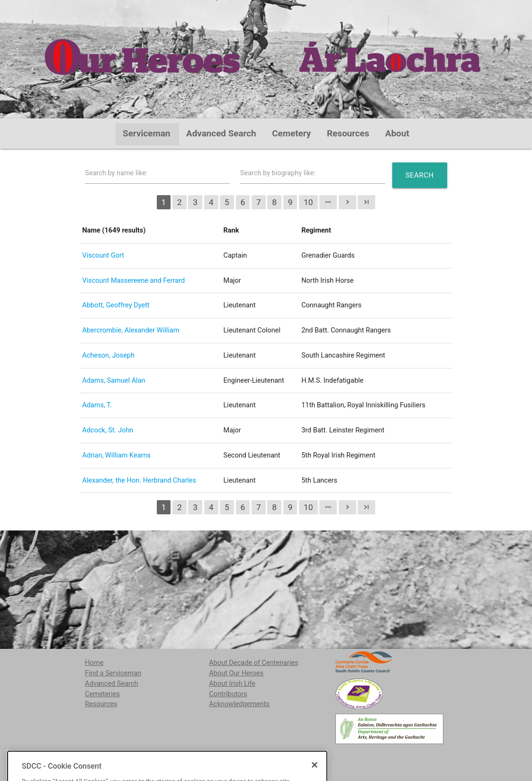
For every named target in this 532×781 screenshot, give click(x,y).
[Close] (315, 775)
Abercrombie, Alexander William (131, 330)
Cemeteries (102, 694)
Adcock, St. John (108, 430)
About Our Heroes (236, 673)
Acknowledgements (239, 704)
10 (308, 202)
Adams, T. (97, 405)
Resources (348, 134)
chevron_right (347, 202)
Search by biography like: (278, 173)
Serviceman (146, 134)
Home (94, 663)
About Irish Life (232, 684)
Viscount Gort (103, 256)
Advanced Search (221, 134)
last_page (366, 202)
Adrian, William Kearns (116, 455)
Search (420, 175)
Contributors (228, 694)
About (397, 134)
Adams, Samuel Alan (113, 381)
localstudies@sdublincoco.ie (160, 757)
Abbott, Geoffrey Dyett (116, 305)
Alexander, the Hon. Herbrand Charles (139, 480)
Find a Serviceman (113, 673)
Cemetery (291, 134)
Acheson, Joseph (108, 355)
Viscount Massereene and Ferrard (133, 281)
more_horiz (328, 202)
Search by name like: (116, 173)
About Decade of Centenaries (253, 663)
